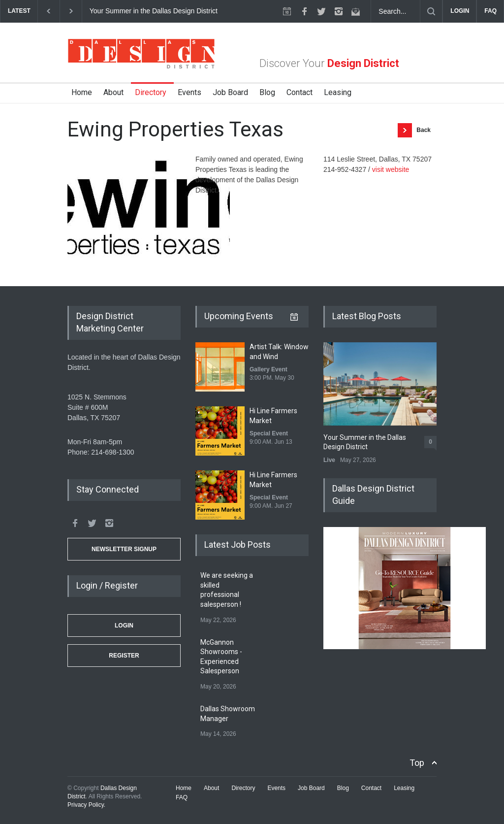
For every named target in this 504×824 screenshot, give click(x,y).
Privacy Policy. (86, 805)
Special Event (269, 433)
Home (82, 92)
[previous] (48, 11)
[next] (71, 11)
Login (124, 626)
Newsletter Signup (124, 549)
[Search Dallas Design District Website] (396, 11)
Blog (267, 92)
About (113, 92)
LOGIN (460, 11)
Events (189, 92)
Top (417, 763)
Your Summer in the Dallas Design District (155, 11)
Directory (151, 92)
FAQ (490, 11)
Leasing (338, 92)
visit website (391, 169)
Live (329, 460)
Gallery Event (268, 369)
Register (124, 656)
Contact (299, 92)
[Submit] (431, 11)
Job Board (230, 92)
